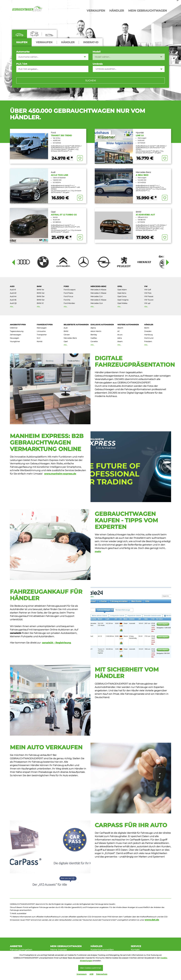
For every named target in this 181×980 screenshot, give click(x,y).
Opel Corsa (122, 296)
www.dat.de (152, 920)
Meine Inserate (59, 950)
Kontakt (135, 950)
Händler (149, 325)
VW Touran (149, 300)
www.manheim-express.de (60, 474)
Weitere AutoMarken (128, 325)
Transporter (42, 335)
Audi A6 (13, 300)
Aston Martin (96, 331)
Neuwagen (14, 338)
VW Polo (148, 293)
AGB (91, 974)
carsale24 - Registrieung (56, 643)
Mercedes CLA (96, 296)
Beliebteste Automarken (76, 325)
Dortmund (149, 338)
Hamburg (148, 335)
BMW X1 (40, 303)
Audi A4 (13, 296)
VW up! (147, 303)
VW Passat (149, 296)
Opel (120, 286)
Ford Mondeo (69, 303)
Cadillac (94, 338)
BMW (39, 286)
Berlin (147, 328)
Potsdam (148, 341)
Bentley (94, 335)
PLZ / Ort (22, 64)
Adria (120, 338)
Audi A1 (13, 290)
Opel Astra (122, 293)
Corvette (94, 341)
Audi (12, 286)
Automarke (23, 52)
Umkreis (98, 64)
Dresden (148, 331)
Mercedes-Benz (98, 286)
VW (146, 286)
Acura (120, 335)
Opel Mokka (122, 303)
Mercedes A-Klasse (98, 290)
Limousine (41, 331)
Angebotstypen (18, 325)
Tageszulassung (17, 331)
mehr (98, 552)
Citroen (67, 335)
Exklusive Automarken (102, 325)
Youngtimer (15, 341)
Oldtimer (14, 328)
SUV (39, 338)
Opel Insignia (123, 300)
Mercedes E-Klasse (98, 300)
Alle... (12, 307)
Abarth (120, 328)
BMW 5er (41, 300)
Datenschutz (102, 974)
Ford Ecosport (70, 290)
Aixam (120, 341)
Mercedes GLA (97, 303)
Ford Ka (67, 300)
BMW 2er (41, 293)
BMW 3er (41, 296)
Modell (97, 52)
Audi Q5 (13, 303)
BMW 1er (40, 290)
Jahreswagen (15, 335)
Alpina (93, 328)
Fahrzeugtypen (45, 325)
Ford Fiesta (68, 293)
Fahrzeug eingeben (21, 950)
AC (118, 331)
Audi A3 (13, 293)
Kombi (40, 341)
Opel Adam (122, 290)
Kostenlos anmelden (102, 950)
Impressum (82, 974)
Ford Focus (68, 296)
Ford (66, 286)
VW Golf (148, 290)
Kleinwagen (42, 328)
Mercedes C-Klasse (98, 293)
